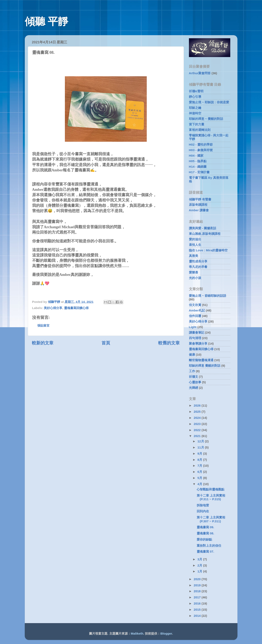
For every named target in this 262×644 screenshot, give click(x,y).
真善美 (194, 256)
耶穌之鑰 (195, 108)
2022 (198, 430)
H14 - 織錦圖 (198, 167)
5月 (200, 478)
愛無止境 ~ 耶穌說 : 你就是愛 (209, 102)
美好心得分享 (53, 308)
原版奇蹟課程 (198, 205)
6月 (200, 472)
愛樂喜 (194, 272)
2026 (198, 405)
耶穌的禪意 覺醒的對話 (205, 366)
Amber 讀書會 (199, 210)
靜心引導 (195, 97)
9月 (200, 453)
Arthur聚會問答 (200, 73)
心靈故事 (195, 382)
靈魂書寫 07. (206, 551)
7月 (200, 466)
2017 (198, 597)
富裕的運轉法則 (200, 130)
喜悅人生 (195, 245)
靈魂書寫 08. (206, 533)
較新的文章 (43, 343)
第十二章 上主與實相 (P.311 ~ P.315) (211, 497)
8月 (200, 460)
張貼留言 (43, 325)
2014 (198, 616)
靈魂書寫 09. (206, 527)
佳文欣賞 (195, 305)
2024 (198, 418)
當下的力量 (197, 124)
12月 (201, 441)
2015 (198, 610)
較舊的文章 (169, 343)
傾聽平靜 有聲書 (200, 199)
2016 (198, 603)
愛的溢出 (195, 239)
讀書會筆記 (197, 332)
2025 (198, 412)
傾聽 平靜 (47, 21)
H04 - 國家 (196, 156)
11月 (201, 447)
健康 (192, 355)
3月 (200, 559)
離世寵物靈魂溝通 (201, 360)
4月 (200, 484)
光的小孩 (195, 278)
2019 (198, 585)
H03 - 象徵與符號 (201, 150)
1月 (200, 571)
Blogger (166, 633)
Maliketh (137, 633)
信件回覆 (195, 316)
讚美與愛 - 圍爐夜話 (203, 228)
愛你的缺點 (204, 539)
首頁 (106, 343)
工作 (192, 371)
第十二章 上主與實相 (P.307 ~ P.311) (211, 519)
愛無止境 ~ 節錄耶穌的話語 (208, 296)
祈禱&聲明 (196, 91)
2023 (198, 424)
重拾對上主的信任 (209, 546)
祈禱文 (194, 377)
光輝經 (194, 388)
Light (193, 327)
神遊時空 (195, 113)
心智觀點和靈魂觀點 (211, 489)
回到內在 (203, 511)
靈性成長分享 (198, 261)
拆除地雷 (203, 505)
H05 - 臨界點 (198, 161)
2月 (200, 565)
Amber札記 (197, 310)
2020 (198, 579)
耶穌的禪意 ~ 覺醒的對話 (206, 119)
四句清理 (195, 338)
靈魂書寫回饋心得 (76, 308)
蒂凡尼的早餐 (198, 267)
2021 (198, 436)
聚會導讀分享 (198, 343)
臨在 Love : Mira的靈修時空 (208, 250)
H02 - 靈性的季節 (201, 144)
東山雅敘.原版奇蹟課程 (205, 234)
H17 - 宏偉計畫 (199, 172)
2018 (198, 591)
